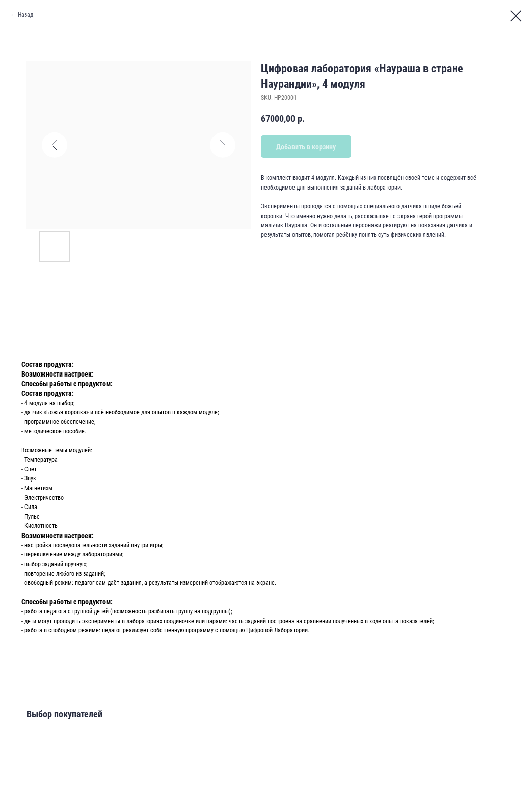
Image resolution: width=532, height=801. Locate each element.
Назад (25, 15)
